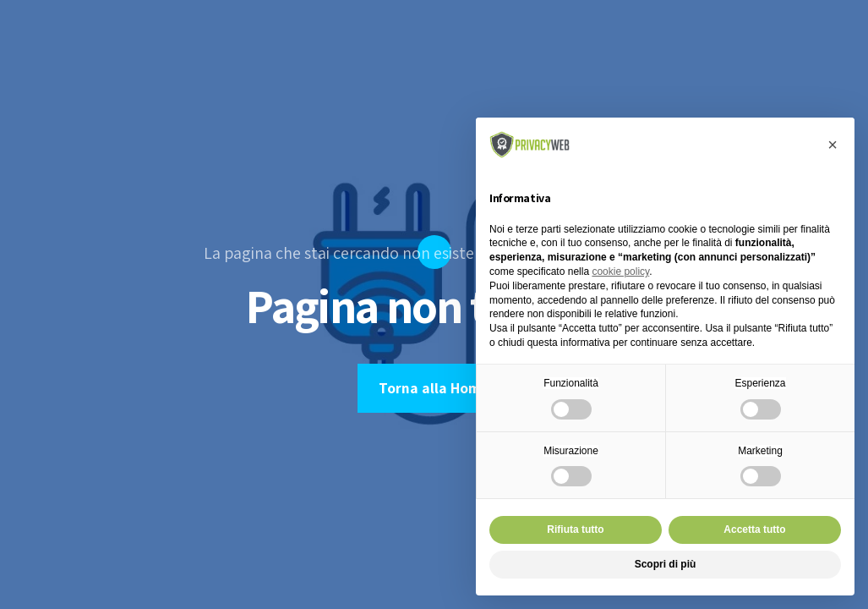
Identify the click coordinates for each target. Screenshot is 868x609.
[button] (833, 145)
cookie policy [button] (620, 272)
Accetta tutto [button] (754, 529)
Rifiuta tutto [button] (575, 529)
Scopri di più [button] (666, 564)
